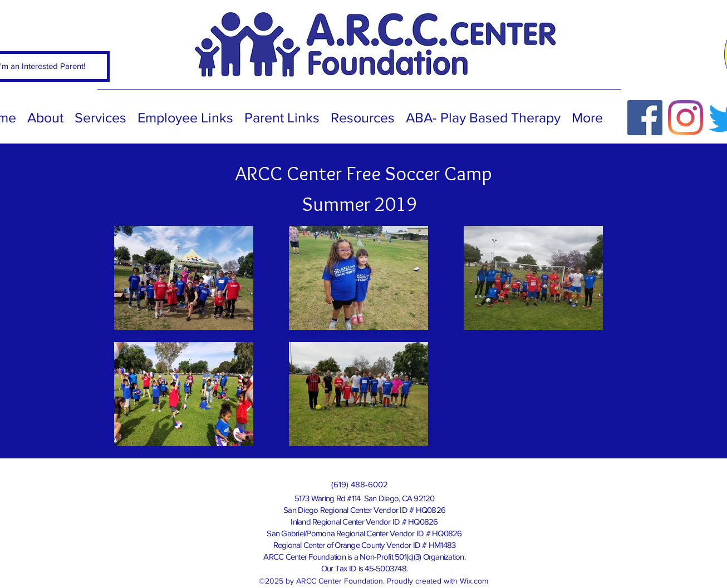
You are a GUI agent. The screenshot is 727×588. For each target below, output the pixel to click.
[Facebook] (645, 118)
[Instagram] (686, 118)
